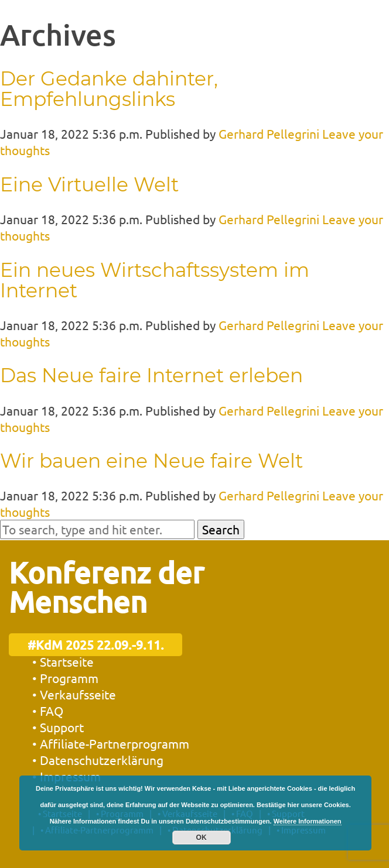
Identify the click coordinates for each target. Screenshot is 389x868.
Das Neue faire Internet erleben (151, 375)
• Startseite (63, 661)
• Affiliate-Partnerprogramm (111, 743)
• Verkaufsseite (74, 694)
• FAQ (48, 711)
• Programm (65, 678)
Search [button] (221, 529)
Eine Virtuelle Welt (89, 184)
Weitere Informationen (308, 821)
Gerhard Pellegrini (269, 133)
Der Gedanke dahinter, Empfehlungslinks (109, 89)
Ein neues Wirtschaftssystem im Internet (155, 280)
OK (202, 838)
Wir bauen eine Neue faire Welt (151, 461)
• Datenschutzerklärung (98, 760)
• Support (58, 727)
